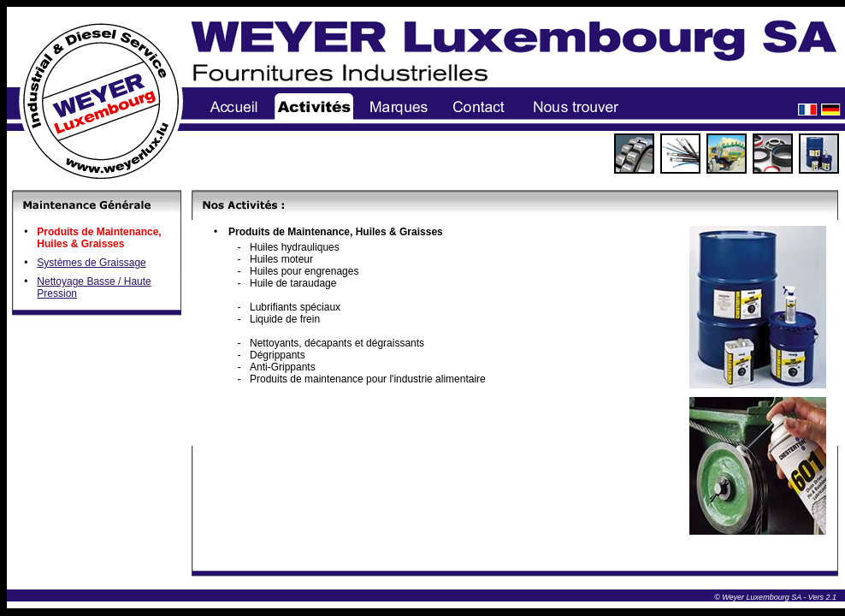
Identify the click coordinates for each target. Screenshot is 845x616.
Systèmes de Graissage (91, 263)
